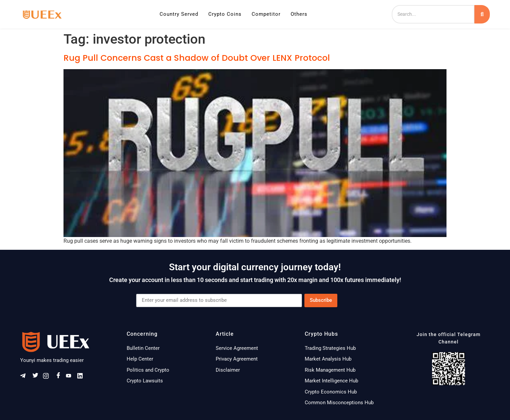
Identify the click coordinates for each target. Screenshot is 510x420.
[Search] (433, 14)
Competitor (266, 14)
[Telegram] (25, 377)
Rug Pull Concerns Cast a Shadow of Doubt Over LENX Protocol (197, 58)
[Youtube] (71, 377)
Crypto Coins (225, 14)
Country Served (179, 14)
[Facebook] (59, 377)
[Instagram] (48, 377)
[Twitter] (37, 377)
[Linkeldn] (82, 377)
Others (299, 14)
